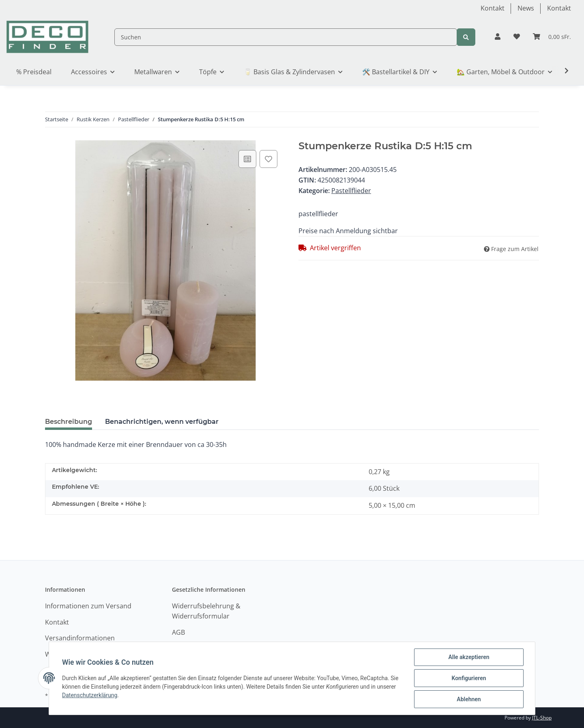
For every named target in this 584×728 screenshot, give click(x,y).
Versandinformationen (80, 638)
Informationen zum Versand (88, 606)
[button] (498, 37)
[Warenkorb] (552, 37)
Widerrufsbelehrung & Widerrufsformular (206, 611)
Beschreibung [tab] (69, 422)
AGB (178, 632)
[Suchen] (286, 37)
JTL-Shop (542, 718)
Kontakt (493, 8)
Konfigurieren (469, 678)
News (526, 8)
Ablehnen (469, 699)
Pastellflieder (351, 191)
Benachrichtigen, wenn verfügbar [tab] (162, 422)
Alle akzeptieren (469, 657)
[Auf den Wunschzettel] (268, 159)
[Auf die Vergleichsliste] (247, 159)
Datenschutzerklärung (90, 695)
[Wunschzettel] (517, 37)
